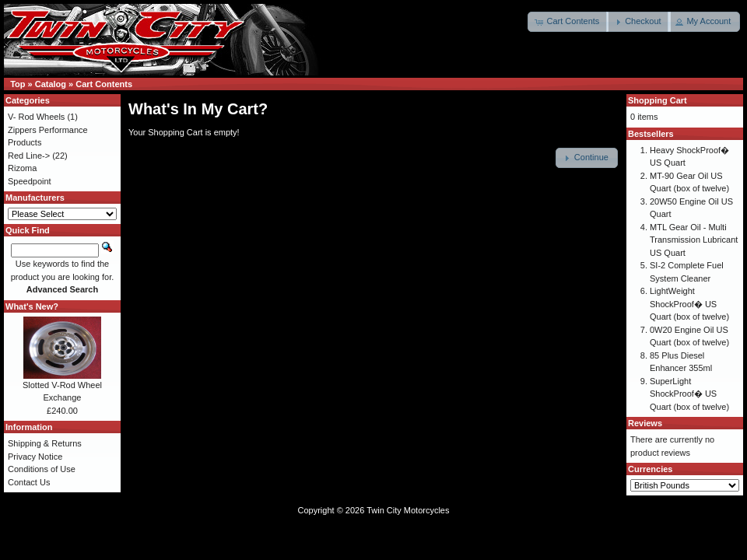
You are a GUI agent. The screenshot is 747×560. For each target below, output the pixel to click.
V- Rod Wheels (36, 117)
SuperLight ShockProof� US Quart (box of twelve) (689, 394)
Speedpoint (30, 181)
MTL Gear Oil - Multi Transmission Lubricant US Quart (694, 240)
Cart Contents (104, 84)
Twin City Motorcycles (408, 510)
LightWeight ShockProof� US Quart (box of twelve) (689, 304)
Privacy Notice (35, 457)
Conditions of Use (42, 469)
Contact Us (29, 482)
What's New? (32, 306)
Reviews (645, 423)
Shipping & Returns (45, 443)
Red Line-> (29, 156)
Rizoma (22, 168)
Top (18, 84)
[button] (568, 22)
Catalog (51, 84)
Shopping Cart (658, 100)
